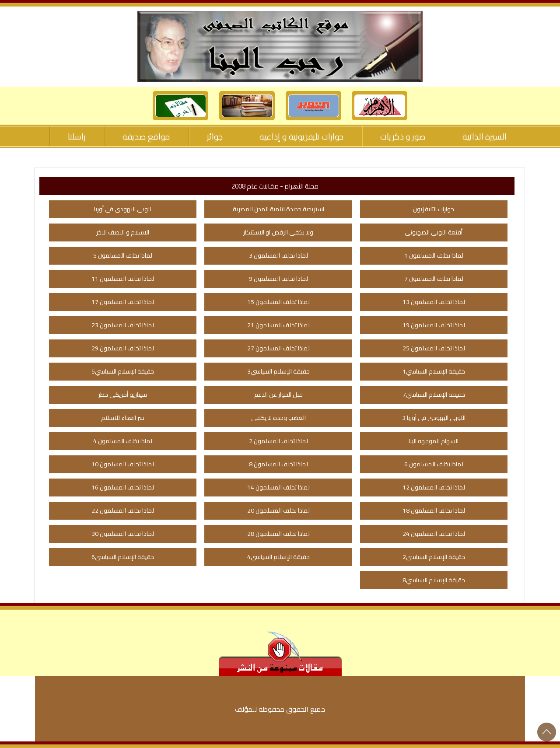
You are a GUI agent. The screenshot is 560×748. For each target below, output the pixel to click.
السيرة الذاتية (485, 136)
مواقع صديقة (146, 136)
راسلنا (77, 136)
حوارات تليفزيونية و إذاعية (301, 136)
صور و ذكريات (403, 136)
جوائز (215, 136)
